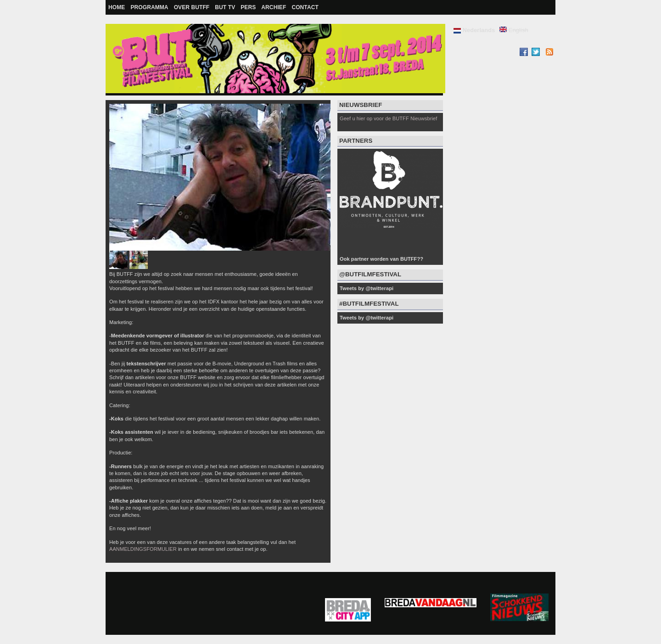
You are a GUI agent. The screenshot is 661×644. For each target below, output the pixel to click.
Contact (305, 7)
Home (117, 7)
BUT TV (225, 7)
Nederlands (474, 30)
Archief (274, 7)
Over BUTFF (192, 7)
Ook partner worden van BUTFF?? (381, 259)
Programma (149, 7)
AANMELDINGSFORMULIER (143, 549)
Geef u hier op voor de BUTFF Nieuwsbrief (388, 118)
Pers (248, 7)
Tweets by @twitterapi (367, 288)
